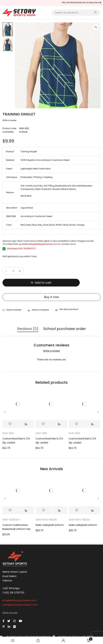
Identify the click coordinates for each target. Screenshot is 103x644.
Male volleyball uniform (50, 513)
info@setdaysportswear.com (19, 589)
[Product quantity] (13, 271)
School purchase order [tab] (65, 317)
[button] (96, 27)
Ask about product (69, 298)
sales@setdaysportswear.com (43, 244)
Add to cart (66, 271)
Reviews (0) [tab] (28, 317)
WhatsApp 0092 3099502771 (19, 248)
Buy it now (52, 285)
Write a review (9, 120)
